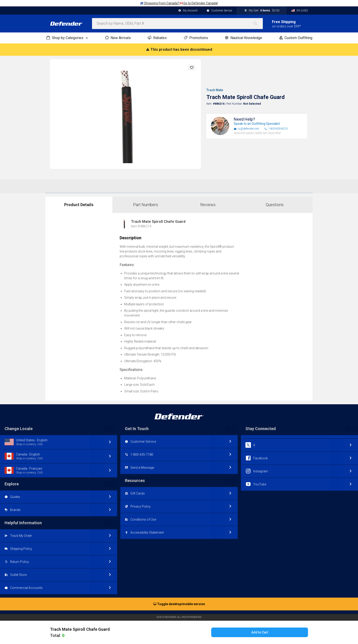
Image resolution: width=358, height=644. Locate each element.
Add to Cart (260, 632)
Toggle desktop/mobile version (179, 604)
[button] (192, 68)
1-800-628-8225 (276, 129)
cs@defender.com (246, 129)
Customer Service (219, 11)
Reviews (208, 205)
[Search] (258, 24)
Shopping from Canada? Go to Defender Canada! (179, 3)
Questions (275, 205)
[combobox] (177, 24)
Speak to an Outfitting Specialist (257, 124)
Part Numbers (146, 205)
